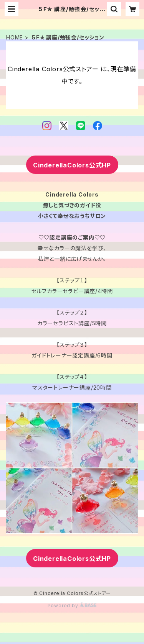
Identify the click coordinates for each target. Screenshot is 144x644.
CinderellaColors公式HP (72, 165)
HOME (15, 37)
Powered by (72, 605)
